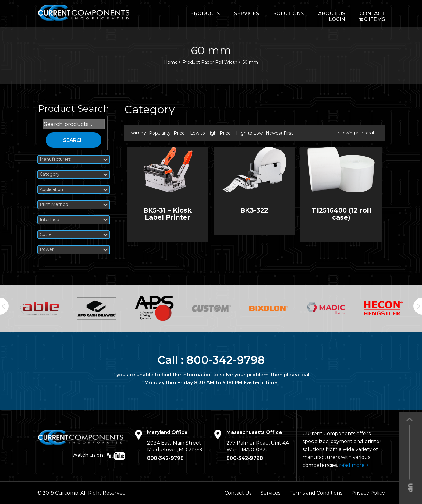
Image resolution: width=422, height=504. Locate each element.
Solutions (289, 14)
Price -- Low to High (195, 133)
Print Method (74, 204)
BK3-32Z (254, 210)
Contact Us (238, 493)
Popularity (160, 133)
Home (171, 62)
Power (74, 250)
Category (74, 174)
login (337, 19)
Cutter (74, 235)
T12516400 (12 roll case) (341, 214)
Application (74, 190)
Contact (372, 14)
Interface (74, 220)
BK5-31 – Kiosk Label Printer (167, 214)
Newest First (279, 133)
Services (246, 14)
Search (74, 140)
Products (205, 14)
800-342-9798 (226, 360)
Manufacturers (74, 159)
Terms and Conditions (316, 493)
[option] (40, 308)
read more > (354, 465)
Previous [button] (4, 306)
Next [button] (418, 306)
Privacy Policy (368, 493)
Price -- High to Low (241, 133)
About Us (332, 14)
